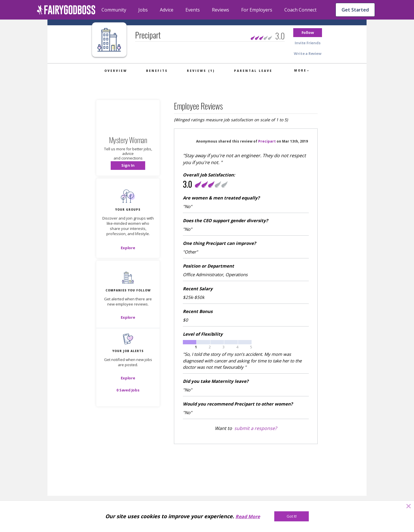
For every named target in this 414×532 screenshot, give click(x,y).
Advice (167, 10)
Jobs (143, 10)
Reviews (221, 10)
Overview (116, 71)
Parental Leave (253, 71)
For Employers (257, 10)
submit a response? (256, 428)
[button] (308, 33)
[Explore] (128, 248)
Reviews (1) (201, 71)
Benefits (157, 71)
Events (193, 10)
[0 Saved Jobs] (128, 390)
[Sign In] (128, 166)
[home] (66, 10)
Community (114, 10)
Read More (248, 516)
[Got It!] (292, 516)
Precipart (267, 141)
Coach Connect (300, 10)
